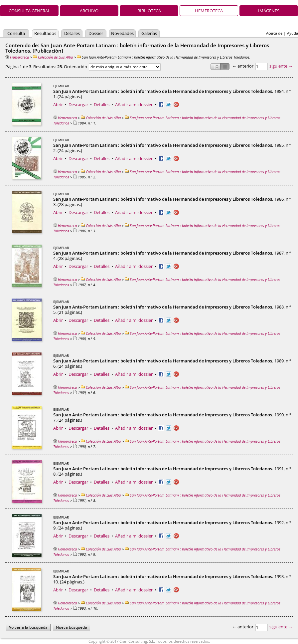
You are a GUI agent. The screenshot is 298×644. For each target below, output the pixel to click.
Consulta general (29, 11)
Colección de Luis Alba (53, 57)
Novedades (122, 33)
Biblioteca (149, 11)
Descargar (78, 105)
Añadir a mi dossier (134, 105)
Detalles (72, 33)
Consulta (16, 33)
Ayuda (293, 33)
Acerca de (274, 33)
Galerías (149, 33)
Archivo (89, 11)
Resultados (45, 33)
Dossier (96, 33)
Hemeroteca (209, 11)
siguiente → (281, 66)
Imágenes (269, 11)
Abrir (58, 105)
